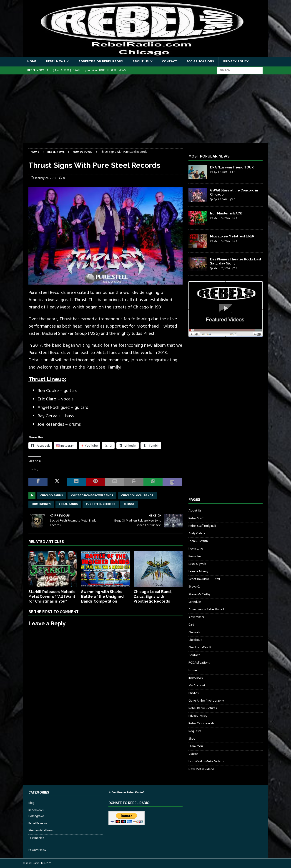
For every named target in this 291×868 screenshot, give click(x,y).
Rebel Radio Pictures (203, 708)
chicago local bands (137, 496)
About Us (141, 62)
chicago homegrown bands (92, 496)
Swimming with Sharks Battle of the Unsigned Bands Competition (102, 597)
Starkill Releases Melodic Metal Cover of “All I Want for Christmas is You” (52, 597)
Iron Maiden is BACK (226, 213)
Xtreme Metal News (41, 831)
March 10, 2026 (222, 269)
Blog (31, 803)
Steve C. (194, 587)
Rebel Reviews (38, 823)
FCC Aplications (200, 62)
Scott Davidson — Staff (204, 579)
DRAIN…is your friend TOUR (232, 167)
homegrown (41, 504)
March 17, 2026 (222, 218)
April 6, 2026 (221, 172)
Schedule (195, 602)
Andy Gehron (197, 533)
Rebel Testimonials (201, 724)
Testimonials (36, 838)
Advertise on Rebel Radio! (101, 62)
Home (32, 62)
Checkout (195, 640)
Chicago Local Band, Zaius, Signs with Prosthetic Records (153, 597)
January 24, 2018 (45, 178)
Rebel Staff (196, 518)
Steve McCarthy (199, 594)
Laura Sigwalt (197, 564)
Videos (193, 754)
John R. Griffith (198, 541)
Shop (192, 739)
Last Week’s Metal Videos (206, 762)
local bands (68, 504)
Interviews (196, 678)
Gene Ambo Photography (206, 701)
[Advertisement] (145, 109)
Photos (193, 693)
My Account (197, 686)
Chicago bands (51, 496)
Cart (191, 625)
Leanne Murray (198, 571)
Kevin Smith (196, 556)
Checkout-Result (200, 648)
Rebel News (56, 62)
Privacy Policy (236, 62)
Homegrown (36, 816)
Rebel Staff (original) (202, 526)
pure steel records (101, 504)
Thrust (129, 504)
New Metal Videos (201, 769)
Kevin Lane (196, 549)
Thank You (196, 746)
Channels (194, 633)
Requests (195, 731)
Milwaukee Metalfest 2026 (232, 236)
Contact (169, 62)
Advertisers (196, 617)
